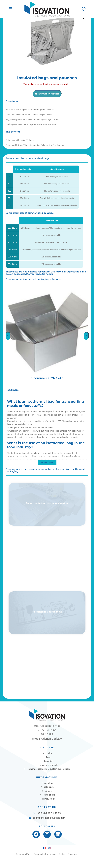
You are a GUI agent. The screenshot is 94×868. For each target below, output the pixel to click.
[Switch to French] (44, 859)
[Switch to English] (50, 859)
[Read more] (47, 473)
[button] (84, 29)
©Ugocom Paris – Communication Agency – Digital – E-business (47, 865)
